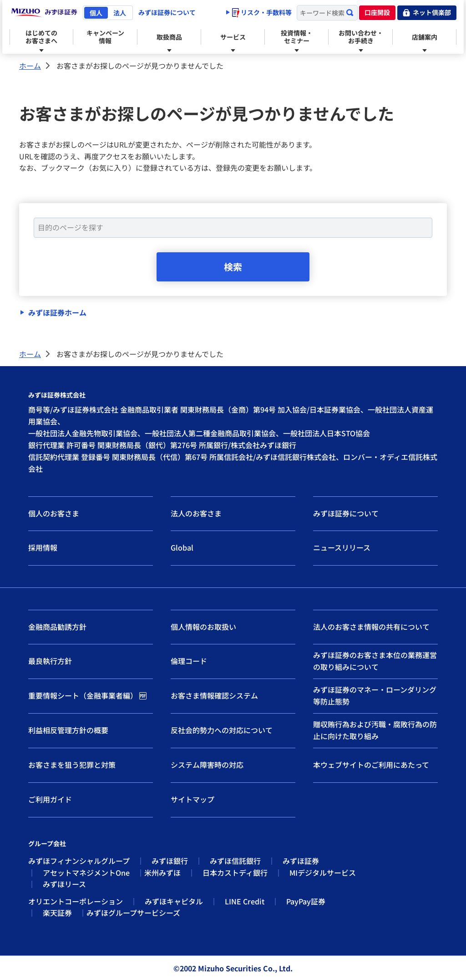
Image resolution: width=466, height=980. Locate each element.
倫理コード (189, 661)
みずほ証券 (301, 861)
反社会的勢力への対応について (222, 730)
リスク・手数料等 (262, 12)
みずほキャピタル (174, 901)
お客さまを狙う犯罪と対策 (72, 765)
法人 (120, 13)
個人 (96, 13)
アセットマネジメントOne (86, 873)
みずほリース (64, 884)
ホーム (30, 66)
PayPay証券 (306, 901)
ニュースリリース (342, 547)
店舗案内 (425, 37)
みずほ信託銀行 (235, 861)
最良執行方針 (50, 661)
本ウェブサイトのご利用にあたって (371, 765)
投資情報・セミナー (297, 37)
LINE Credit (245, 901)
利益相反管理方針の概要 (68, 730)
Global (182, 547)
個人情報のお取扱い (203, 627)
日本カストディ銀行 (235, 873)
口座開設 (377, 12)
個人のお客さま (54, 513)
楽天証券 (57, 913)
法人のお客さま (196, 513)
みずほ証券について (167, 12)
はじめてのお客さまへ (41, 37)
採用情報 (43, 547)
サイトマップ (192, 799)
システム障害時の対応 (207, 765)
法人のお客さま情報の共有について (371, 627)
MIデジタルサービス (323, 873)
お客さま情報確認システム (214, 695)
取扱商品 (169, 37)
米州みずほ (162, 873)
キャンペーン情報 (105, 37)
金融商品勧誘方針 (57, 627)
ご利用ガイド (50, 799)
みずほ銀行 (170, 861)
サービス (233, 37)
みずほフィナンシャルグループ (79, 861)
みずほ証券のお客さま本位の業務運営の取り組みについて (375, 661)
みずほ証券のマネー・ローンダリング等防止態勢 (375, 695)
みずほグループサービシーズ (133, 913)
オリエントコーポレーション (76, 901)
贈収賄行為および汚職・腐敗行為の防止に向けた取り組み (375, 730)
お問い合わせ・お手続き (361, 37)
